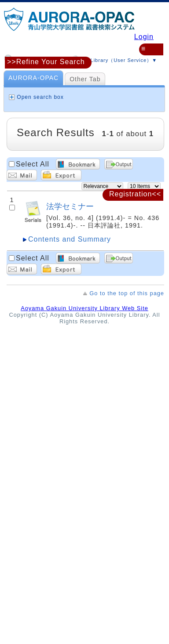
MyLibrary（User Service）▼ (113, 59)
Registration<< (135, 194)
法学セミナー (70, 206)
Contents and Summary (70, 239)
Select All (33, 164)
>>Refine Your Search (46, 62)
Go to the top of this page (127, 293)
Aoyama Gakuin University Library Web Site (84, 308)
